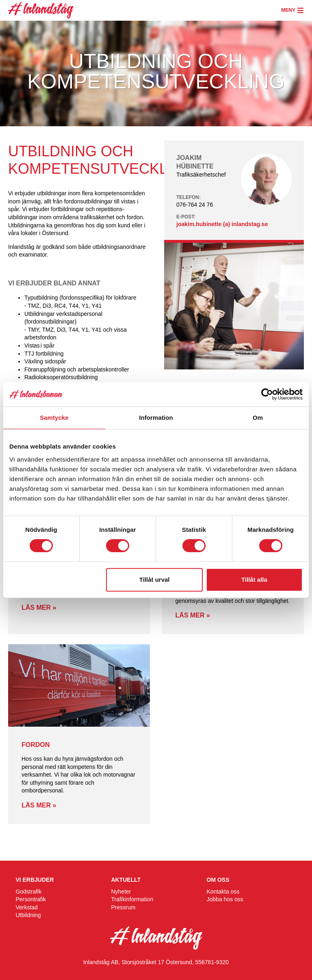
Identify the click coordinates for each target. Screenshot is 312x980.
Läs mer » (39, 608)
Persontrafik (31, 899)
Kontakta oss (223, 891)
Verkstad (26, 907)
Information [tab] (156, 418)
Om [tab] (258, 418)
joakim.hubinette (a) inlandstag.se (222, 224)
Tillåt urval (155, 580)
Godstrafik (28, 891)
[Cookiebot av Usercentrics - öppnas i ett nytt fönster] (267, 394)
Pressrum (123, 907)
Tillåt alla (254, 580)
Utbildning (28, 915)
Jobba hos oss (225, 899)
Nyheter (121, 891)
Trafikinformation (132, 899)
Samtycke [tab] (54, 418)
